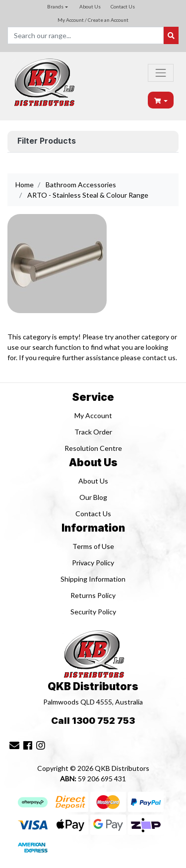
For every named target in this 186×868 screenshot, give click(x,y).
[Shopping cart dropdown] (161, 100)
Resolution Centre (93, 448)
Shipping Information (93, 579)
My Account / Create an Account (93, 20)
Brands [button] (55, 6)
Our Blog (93, 497)
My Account (93, 415)
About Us (90, 6)
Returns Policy (93, 595)
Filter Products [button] (47, 141)
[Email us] (14, 745)
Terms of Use (93, 546)
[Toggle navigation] (161, 73)
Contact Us (123, 6)
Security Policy (93, 612)
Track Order (93, 432)
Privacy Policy (93, 563)
